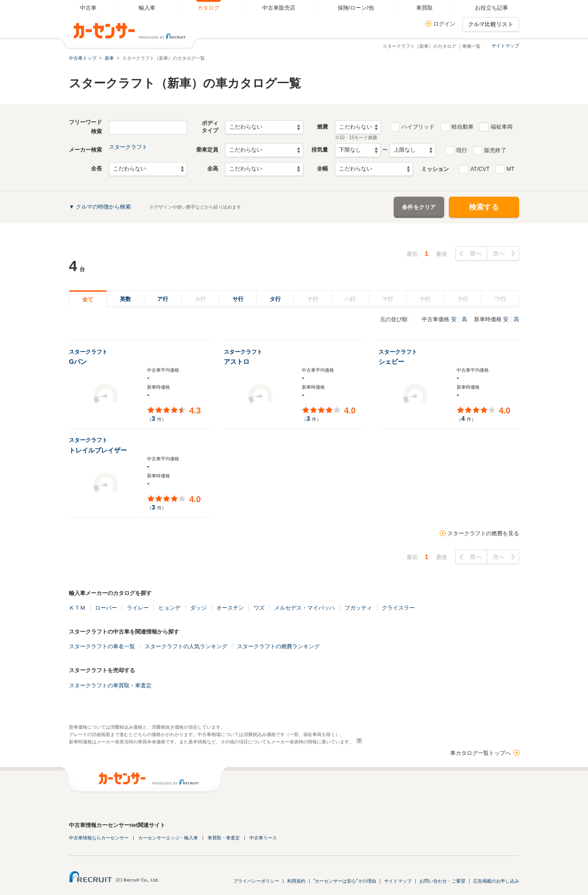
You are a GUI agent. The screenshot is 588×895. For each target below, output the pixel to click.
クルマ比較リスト (491, 24)
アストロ (237, 362)
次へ (499, 254)
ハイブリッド (418, 127)
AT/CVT (480, 169)
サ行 (238, 299)
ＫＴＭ (77, 608)
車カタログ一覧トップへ (481, 753)
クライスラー (398, 608)
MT (511, 169)
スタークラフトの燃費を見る (483, 533)
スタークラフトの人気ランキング (186, 646)
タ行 (275, 299)
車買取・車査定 (224, 838)
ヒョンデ (170, 608)
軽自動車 (463, 127)
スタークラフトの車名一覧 (102, 646)
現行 (462, 150)
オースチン (230, 608)
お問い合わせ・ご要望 (442, 881)
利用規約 (296, 881)
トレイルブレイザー (98, 450)
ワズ (259, 608)
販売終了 (495, 150)
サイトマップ (505, 46)
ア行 (163, 299)
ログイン (444, 24)
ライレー (138, 608)
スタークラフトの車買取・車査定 (110, 685)
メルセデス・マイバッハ (305, 608)
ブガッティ (358, 608)
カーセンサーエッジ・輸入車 (168, 838)
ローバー (106, 608)
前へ (476, 254)
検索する (484, 207)
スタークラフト (128, 147)
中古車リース (263, 838)
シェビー (391, 362)
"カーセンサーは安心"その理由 (345, 881)
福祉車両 (502, 127)
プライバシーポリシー (256, 881)
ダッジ (198, 608)
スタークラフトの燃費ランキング (278, 646)
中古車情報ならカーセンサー (99, 838)
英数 (125, 299)
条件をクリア (419, 207)
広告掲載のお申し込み (496, 881)
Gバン (78, 362)
